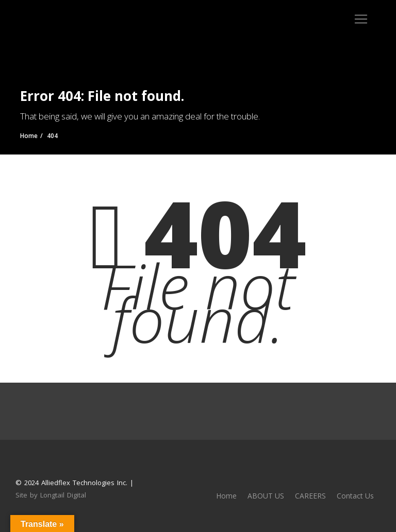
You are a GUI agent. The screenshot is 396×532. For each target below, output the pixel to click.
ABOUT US (266, 496)
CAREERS (310, 496)
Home (226, 496)
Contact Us (355, 496)
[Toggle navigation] (361, 19)
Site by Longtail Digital (51, 495)
